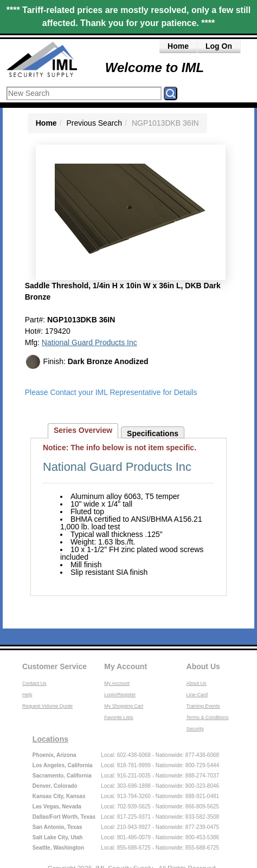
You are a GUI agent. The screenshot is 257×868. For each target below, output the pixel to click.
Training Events (203, 706)
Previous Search (94, 123)
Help (27, 695)
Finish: (87, 362)
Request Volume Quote (47, 706)
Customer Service (54, 666)
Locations (50, 739)
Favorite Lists (119, 717)
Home (178, 46)
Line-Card (197, 695)
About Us (203, 666)
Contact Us (34, 683)
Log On (219, 46)
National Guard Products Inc (89, 342)
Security (195, 729)
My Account (126, 666)
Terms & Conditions (208, 717)
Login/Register (120, 695)
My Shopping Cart (124, 706)
